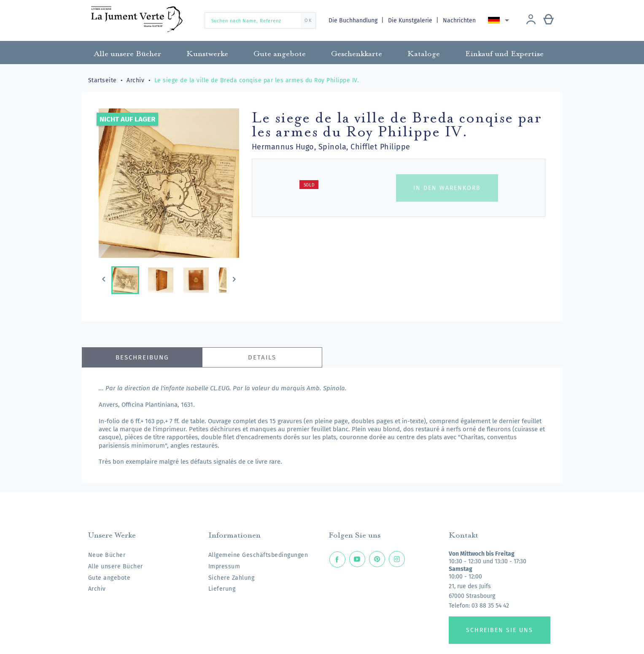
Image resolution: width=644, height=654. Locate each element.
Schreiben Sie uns (500, 630)
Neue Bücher (107, 555)
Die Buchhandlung (354, 20)
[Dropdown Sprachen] (500, 20)
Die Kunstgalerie (411, 20)
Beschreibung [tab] (142, 357)
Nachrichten (459, 20)
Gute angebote (109, 578)
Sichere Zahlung (232, 578)
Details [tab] (262, 357)
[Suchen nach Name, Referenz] (260, 20)
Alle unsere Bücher (116, 566)
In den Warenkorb (447, 188)
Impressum (224, 566)
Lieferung (222, 589)
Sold (309, 185)
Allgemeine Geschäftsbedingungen (258, 555)
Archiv (97, 589)
